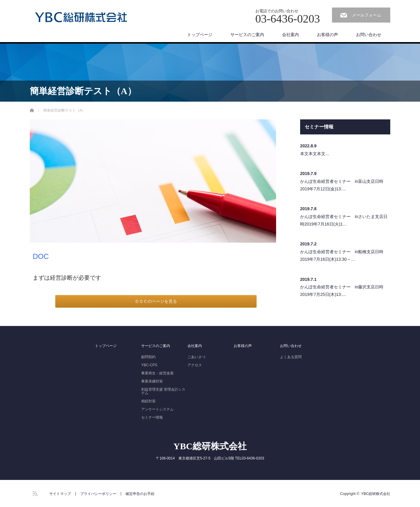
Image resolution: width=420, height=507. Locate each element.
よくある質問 (291, 357)
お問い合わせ (369, 35)
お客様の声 (327, 35)
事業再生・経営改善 (157, 373)
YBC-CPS (149, 365)
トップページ (200, 35)
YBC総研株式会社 (210, 446)
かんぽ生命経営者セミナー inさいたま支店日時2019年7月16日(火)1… (344, 220)
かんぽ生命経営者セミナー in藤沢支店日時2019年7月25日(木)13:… (342, 291)
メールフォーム (367, 15)
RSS (34, 493)
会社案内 (291, 35)
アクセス (195, 365)
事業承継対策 (152, 381)
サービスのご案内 (247, 35)
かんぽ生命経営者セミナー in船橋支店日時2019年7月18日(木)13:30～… (342, 255)
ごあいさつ (196, 357)
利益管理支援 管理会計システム (163, 391)
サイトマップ (60, 494)
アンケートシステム (157, 409)
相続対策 (148, 401)
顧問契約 (148, 357)
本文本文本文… (315, 154)
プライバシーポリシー (98, 494)
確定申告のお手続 (140, 494)
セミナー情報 (152, 417)
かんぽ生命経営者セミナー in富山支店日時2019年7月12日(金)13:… (342, 185)
